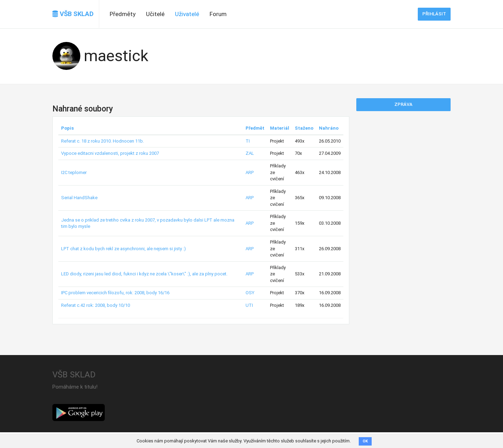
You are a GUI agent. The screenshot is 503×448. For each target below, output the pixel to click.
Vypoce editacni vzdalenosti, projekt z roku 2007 (110, 153)
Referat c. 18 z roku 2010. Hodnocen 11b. (103, 141)
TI (248, 141)
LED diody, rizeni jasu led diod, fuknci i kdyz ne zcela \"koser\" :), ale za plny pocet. (144, 274)
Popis (67, 128)
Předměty (123, 14)
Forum (218, 14)
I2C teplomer (74, 172)
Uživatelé (187, 14)
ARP (250, 172)
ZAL (250, 153)
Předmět (255, 128)
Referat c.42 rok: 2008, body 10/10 (96, 305)
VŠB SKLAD (73, 14)
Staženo (304, 128)
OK (365, 441)
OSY (250, 293)
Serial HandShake (79, 198)
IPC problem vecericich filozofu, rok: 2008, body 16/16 (115, 293)
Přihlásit (434, 14)
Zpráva (403, 104)
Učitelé (155, 14)
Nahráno (329, 128)
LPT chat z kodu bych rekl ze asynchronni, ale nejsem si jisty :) (123, 249)
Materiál (280, 128)
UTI (249, 305)
